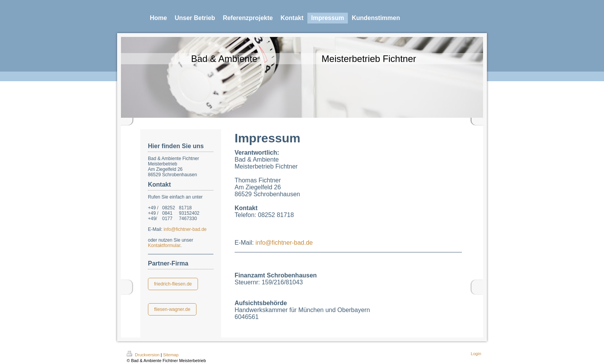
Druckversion (144, 355)
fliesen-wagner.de (172, 309)
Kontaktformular (164, 245)
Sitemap (171, 355)
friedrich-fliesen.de (173, 284)
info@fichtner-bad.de (185, 229)
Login (476, 354)
